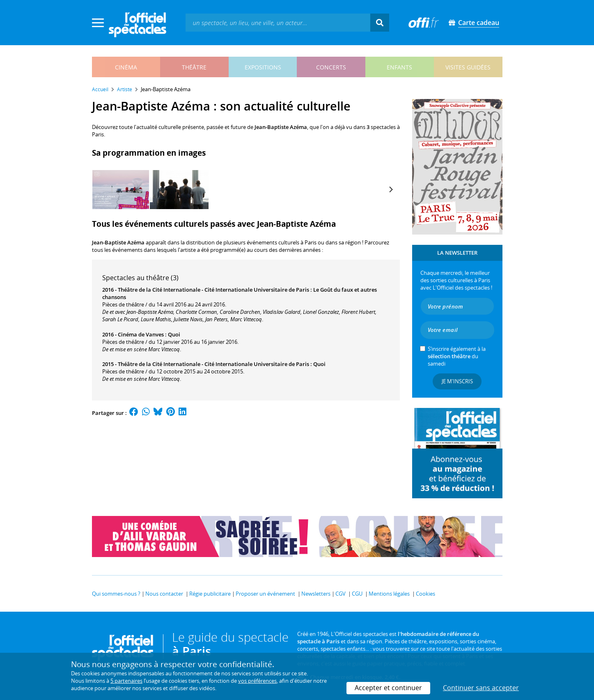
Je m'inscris (457, 381)
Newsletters (316, 594)
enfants (399, 67)
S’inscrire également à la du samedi (457, 356)
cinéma (126, 67)
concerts (331, 67)
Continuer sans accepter (481, 688)
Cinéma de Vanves (141, 334)
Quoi (174, 334)
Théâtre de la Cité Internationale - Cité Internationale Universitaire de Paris (213, 290)
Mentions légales (389, 594)
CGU (357, 594)
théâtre (194, 67)
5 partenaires (126, 681)
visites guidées (468, 67)
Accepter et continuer (388, 688)
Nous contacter (164, 594)
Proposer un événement (265, 594)
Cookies (425, 594)
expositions (263, 67)
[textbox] (278, 22)
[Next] (391, 189)
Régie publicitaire (210, 594)
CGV (341, 594)
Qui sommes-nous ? (116, 594)
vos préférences (257, 681)
